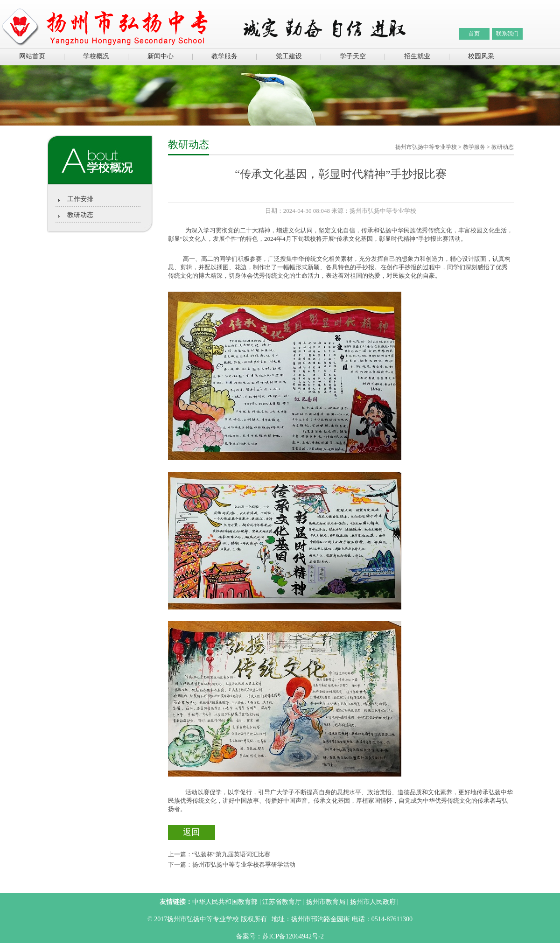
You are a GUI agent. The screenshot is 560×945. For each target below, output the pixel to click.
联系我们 (507, 34)
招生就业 (417, 56)
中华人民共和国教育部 (225, 902)
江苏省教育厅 (282, 902)
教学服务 (224, 56)
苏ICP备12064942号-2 (293, 936)
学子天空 (353, 56)
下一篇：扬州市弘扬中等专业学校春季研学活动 (232, 864)
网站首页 (32, 56)
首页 (474, 34)
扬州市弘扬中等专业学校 (426, 147)
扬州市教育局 (326, 902)
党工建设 (289, 56)
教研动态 (80, 215)
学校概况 (96, 56)
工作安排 (80, 199)
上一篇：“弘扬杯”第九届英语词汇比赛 (219, 854)
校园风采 (481, 56)
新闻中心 (161, 56)
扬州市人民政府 (373, 902)
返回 (191, 832)
